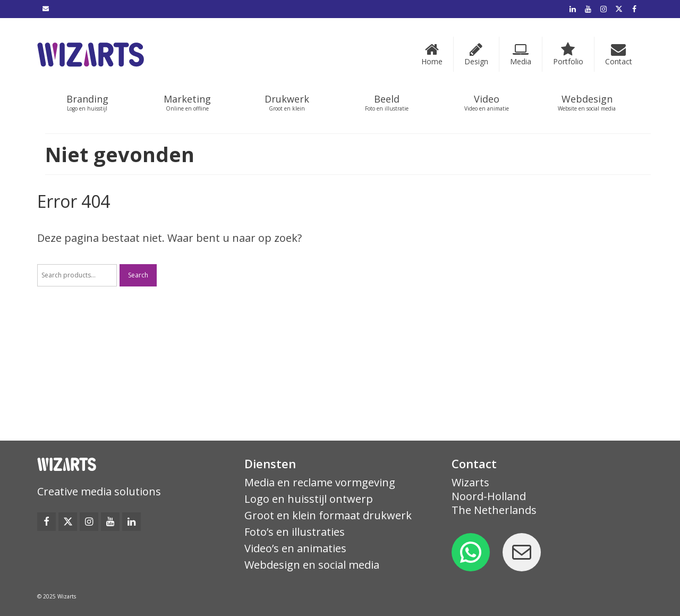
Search (138, 275)
